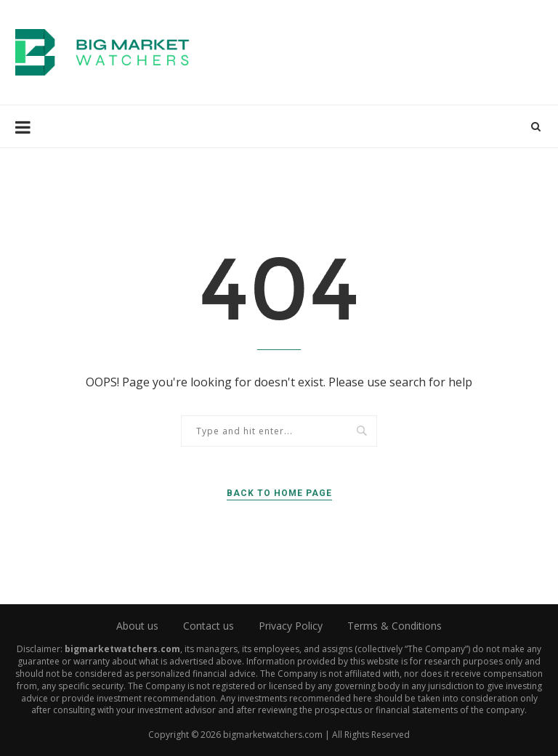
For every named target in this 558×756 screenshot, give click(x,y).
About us (137, 626)
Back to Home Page (279, 493)
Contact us (209, 626)
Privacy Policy (291, 626)
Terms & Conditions (395, 626)
